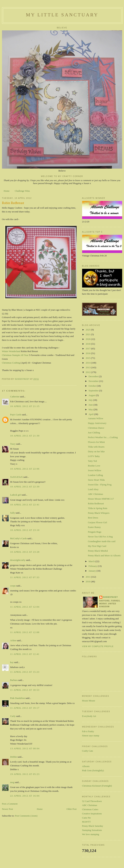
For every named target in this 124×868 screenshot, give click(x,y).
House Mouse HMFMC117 (101, 499)
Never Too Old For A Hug (100, 537)
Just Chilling (94, 433)
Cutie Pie (86, 818)
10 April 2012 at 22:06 (25, 469)
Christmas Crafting (11, 363)
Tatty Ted (92, 461)
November (94, 381)
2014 (88, 363)
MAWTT (86, 822)
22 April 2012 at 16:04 (25, 796)
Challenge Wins (22, 191)
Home (7, 191)
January (92, 571)
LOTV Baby (94, 456)
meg (12, 782)
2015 (88, 358)
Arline (13, 640)
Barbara (14, 680)
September (94, 391)
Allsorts (86, 766)
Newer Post (7, 809)
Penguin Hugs (95, 532)
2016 (88, 353)
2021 (88, 334)
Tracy (13, 444)
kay (12, 662)
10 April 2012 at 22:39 (25, 487)
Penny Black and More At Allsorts (104, 555)
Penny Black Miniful (98, 551)
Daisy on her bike (96, 451)
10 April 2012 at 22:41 (25, 505)
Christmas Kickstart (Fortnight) (97, 786)
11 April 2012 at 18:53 (25, 690)
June (91, 405)
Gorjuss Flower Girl (98, 522)
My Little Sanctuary (62, 15)
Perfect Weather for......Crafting (103, 437)
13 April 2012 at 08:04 (25, 748)
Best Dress (93, 518)
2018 (88, 344)
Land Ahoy (93, 489)
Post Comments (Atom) (26, 816)
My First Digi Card (97, 546)
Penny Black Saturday (93, 826)
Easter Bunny (94, 527)
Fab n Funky (88, 731)
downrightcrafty (18, 560)
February (93, 566)
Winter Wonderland (11, 351)
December (94, 376)
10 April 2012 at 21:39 (25, 436)
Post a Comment (10, 804)
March (92, 561)
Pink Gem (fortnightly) (93, 770)
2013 (88, 367)
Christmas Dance (96, 428)
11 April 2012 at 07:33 (25, 577)
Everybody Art (89, 716)
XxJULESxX (16, 477)
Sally (13, 513)
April (91, 414)
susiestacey (111, 597)
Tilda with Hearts (96, 447)
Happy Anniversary (97, 423)
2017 (88, 349)
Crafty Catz (88, 751)
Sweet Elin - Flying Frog (100, 485)
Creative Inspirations (92, 814)
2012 (88, 372)
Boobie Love (94, 466)
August (92, 395)
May (91, 409)
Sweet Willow (95, 470)
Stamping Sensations (92, 830)
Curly (13, 716)
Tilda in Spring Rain (98, 508)
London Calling (95, 475)
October (93, 386)
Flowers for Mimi (96, 442)
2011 (88, 577)
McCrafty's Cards (19, 538)
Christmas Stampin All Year (15, 355)
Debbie (14, 757)
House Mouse (89, 701)
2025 (88, 330)
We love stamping (91, 834)
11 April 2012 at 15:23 (25, 672)
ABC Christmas (96, 494)
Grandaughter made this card (102, 541)
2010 (88, 581)
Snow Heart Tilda (96, 480)
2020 (88, 339)
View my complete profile (98, 646)
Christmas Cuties (90, 809)
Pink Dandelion (18, 698)
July (91, 400)
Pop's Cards (16, 415)
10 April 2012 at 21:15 (25, 406)
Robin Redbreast (96, 503)
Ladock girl (16, 495)
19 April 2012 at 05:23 (25, 774)
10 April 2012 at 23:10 (25, 530)
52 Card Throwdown (92, 801)
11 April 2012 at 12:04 (25, 607)
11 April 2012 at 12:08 (25, 632)
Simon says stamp (91, 736)
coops (13, 586)
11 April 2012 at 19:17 (25, 708)
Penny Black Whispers (99, 513)
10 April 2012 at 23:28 (25, 552)
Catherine (15, 397)
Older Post (71, 809)
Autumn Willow (96, 418)
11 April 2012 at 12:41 (25, 654)
